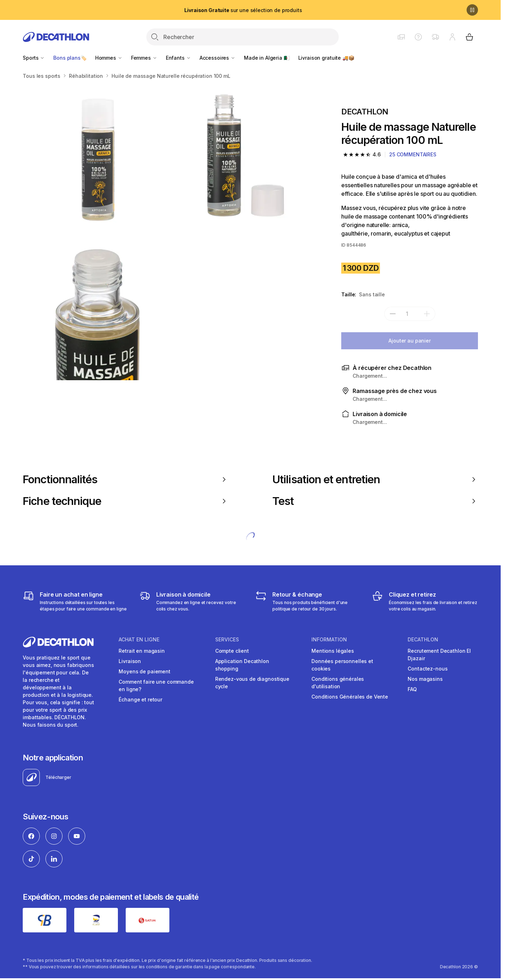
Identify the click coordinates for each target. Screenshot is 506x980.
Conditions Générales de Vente (350, 697)
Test (375, 501)
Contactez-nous (428, 669)
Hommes (109, 58)
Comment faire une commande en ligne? (156, 685)
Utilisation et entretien (375, 479)
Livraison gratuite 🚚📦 (326, 58)
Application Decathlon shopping (242, 665)
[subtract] (393, 314)
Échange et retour (140, 699)
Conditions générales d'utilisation (338, 683)
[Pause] (472, 10)
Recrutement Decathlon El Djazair (439, 655)
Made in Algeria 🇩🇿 (267, 58)
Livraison (130, 661)
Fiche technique (126, 501)
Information (329, 640)
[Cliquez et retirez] (425, 601)
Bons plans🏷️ (70, 58)
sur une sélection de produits (243, 10)
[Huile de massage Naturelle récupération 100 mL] (97, 158)
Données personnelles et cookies (342, 665)
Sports (34, 58)
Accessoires (217, 58)
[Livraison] (192, 601)
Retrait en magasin (142, 651)
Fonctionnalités (126, 479)
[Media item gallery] (171, 232)
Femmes (144, 58)
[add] (427, 314)
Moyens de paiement (144, 671)
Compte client (232, 651)
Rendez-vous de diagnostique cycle (252, 683)
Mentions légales (333, 651)
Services (227, 640)
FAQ (412, 689)
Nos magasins (425, 679)
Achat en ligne (139, 640)
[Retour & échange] (308, 601)
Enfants (178, 58)
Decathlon (423, 640)
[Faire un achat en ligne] (76, 601)
